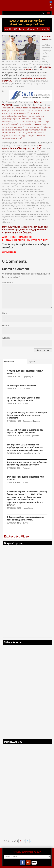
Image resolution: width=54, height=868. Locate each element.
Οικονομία (27, 421)
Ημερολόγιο (28, 377)
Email (6, 326)
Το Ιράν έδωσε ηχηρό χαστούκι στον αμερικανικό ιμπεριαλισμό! (24, 399)
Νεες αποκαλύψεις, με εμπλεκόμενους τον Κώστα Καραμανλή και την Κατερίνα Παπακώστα (27, 415)
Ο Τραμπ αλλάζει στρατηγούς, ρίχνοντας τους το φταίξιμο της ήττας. (26, 518)
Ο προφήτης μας (14, 543)
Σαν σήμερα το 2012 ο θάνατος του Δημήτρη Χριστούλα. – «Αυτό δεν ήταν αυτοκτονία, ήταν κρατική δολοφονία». (25, 447)
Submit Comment (43, 350)
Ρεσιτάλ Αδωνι (13, 742)
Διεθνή (26, 404)
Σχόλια (32, 362)
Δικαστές (27, 436)
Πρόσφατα (9, 362)
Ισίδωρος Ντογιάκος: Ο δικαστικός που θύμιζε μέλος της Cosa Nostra (25, 431)
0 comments (43, 29)
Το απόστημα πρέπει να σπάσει (22, 386)
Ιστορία (37, 453)
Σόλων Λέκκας (13, 642)
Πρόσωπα (35, 436)
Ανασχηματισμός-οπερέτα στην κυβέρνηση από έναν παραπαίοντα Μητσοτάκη (27, 464)
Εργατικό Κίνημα (27, 29)
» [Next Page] (31, 841)
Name (6, 313)
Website (6, 338)
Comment (8, 282)
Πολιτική (27, 389)
